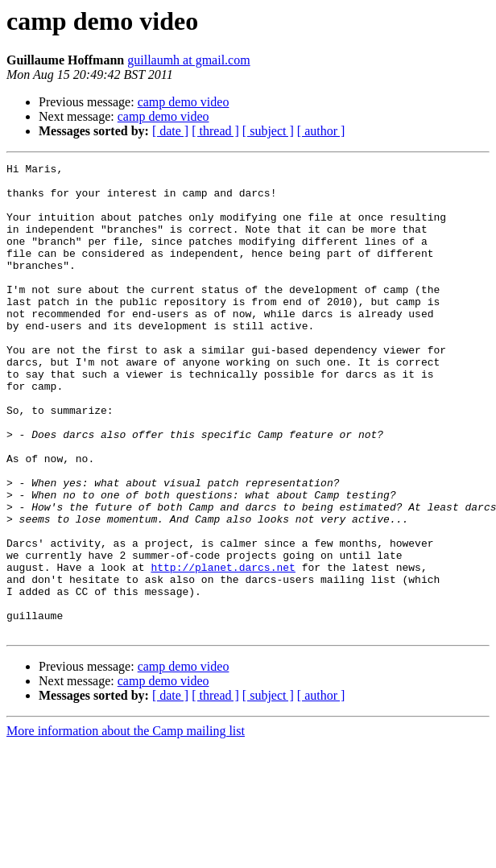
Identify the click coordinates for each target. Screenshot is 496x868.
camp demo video (184, 102)
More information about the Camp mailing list (126, 825)
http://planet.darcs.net (223, 649)
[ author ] (321, 131)
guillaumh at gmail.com (188, 60)
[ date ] (170, 131)
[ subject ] (268, 131)
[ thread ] (215, 131)
